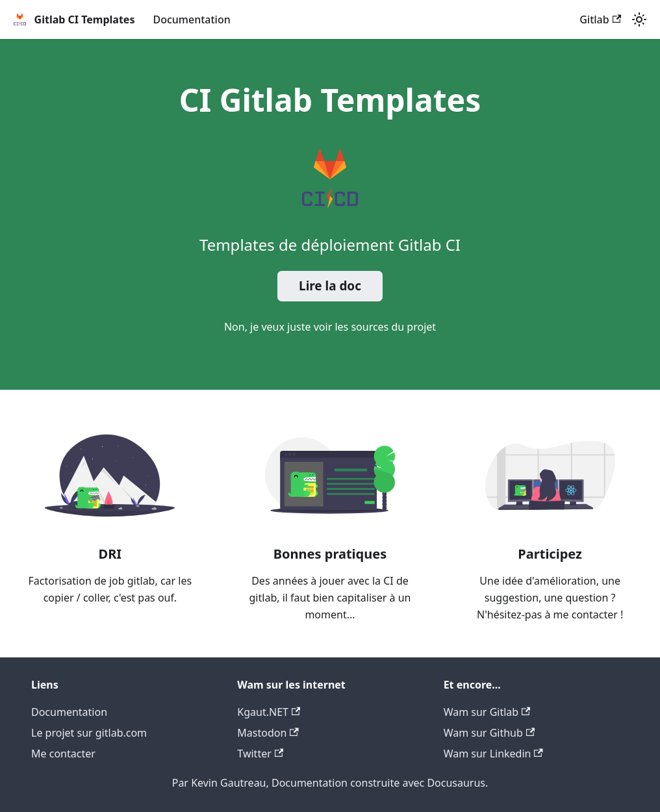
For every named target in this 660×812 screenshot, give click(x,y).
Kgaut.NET (269, 712)
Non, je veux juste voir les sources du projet (330, 327)
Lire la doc (330, 286)
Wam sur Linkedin (493, 754)
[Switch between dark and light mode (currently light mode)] (639, 19)
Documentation (191, 19)
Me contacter (63, 754)
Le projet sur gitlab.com (89, 733)
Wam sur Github (489, 733)
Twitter (260, 754)
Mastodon (268, 733)
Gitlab (600, 19)
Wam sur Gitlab (487, 712)
